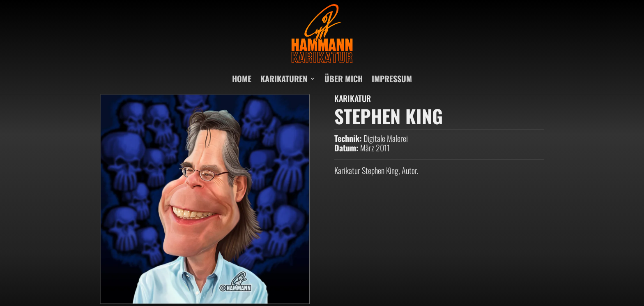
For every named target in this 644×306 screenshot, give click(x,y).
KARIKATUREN (284, 79)
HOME (242, 79)
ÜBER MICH (344, 79)
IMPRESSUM (392, 79)
